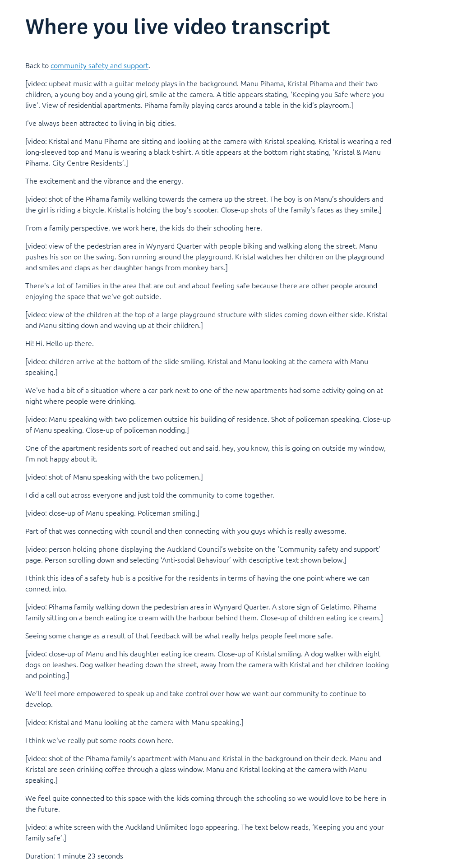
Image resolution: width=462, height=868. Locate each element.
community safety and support (99, 65)
